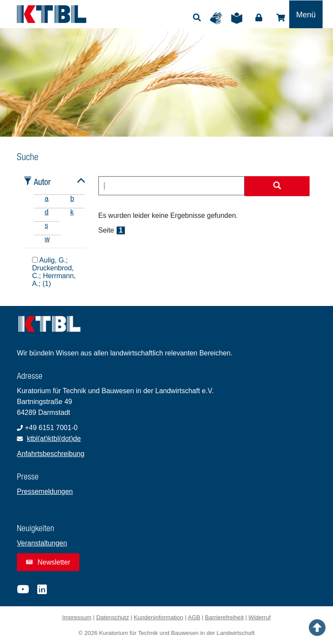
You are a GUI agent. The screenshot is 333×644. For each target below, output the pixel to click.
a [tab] (47, 199)
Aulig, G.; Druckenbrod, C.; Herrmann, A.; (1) (54, 272)
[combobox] (172, 186)
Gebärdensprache (218, 18)
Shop (281, 18)
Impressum (77, 617)
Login (259, 18)
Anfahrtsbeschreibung (51, 454)
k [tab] (72, 212)
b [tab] (72, 199)
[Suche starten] (277, 186)
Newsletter (48, 562)
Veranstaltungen (42, 543)
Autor (42, 182)
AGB (194, 617)
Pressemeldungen (45, 491)
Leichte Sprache (239, 18)
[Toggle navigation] (306, 14)
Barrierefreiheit (224, 617)
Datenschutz (113, 617)
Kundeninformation (159, 617)
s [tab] (46, 225)
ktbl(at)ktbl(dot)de (54, 439)
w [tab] (47, 239)
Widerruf (260, 617)
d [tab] (47, 212)
